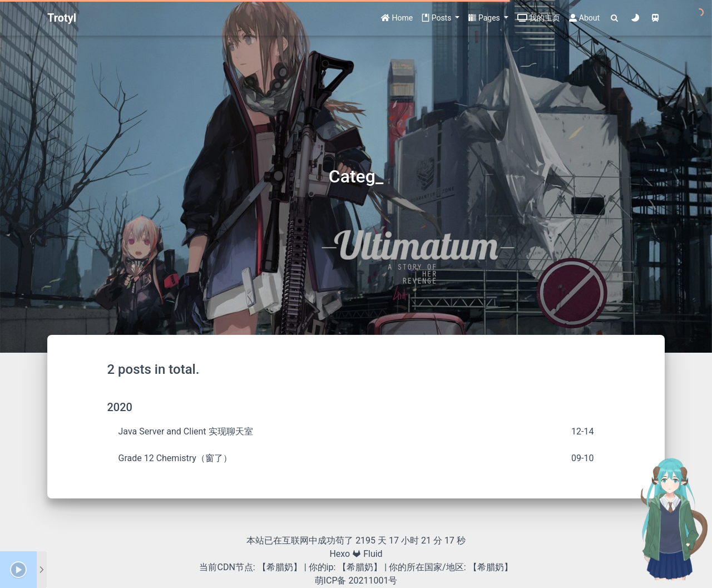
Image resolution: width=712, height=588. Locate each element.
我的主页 (539, 18)
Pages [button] (485, 18)
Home (397, 18)
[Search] (614, 18)
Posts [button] (437, 18)
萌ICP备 (332, 580)
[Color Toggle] (635, 18)
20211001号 (373, 580)
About (584, 18)
